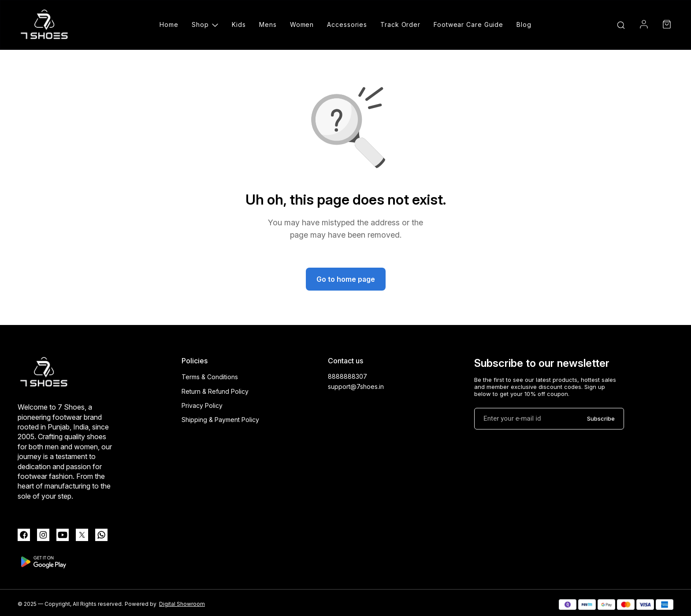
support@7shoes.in (356, 386)
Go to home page (346, 279)
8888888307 (347, 376)
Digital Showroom (182, 604)
